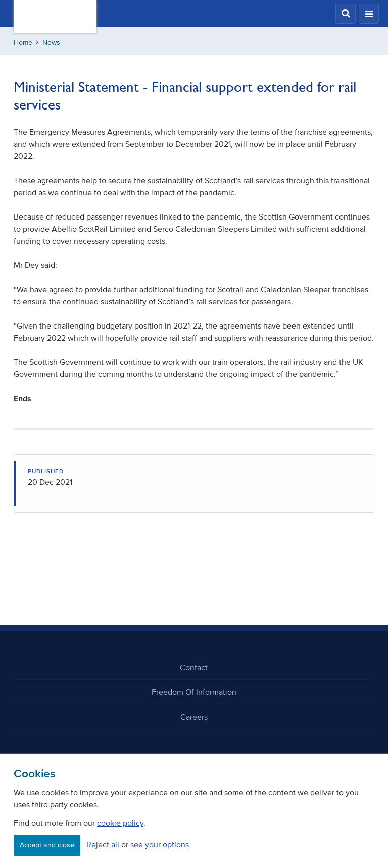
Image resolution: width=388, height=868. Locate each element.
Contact (194, 667)
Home (23, 43)
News (51, 43)
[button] (346, 14)
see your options (160, 844)
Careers (194, 717)
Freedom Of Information (194, 692)
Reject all (103, 844)
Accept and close (47, 845)
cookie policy (120, 823)
